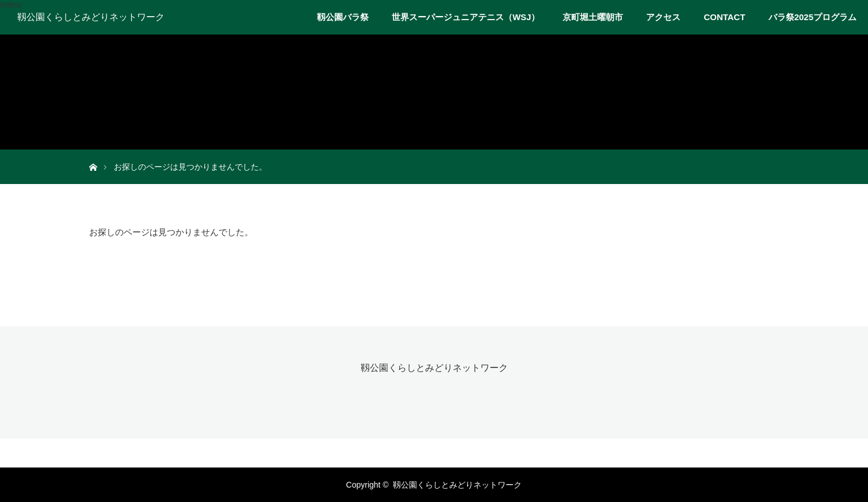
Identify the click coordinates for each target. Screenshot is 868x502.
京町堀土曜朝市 (593, 17)
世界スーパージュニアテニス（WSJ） (466, 17)
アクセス (663, 17)
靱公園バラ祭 (343, 17)
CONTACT (724, 17)
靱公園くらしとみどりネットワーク (91, 17)
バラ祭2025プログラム (812, 17)
